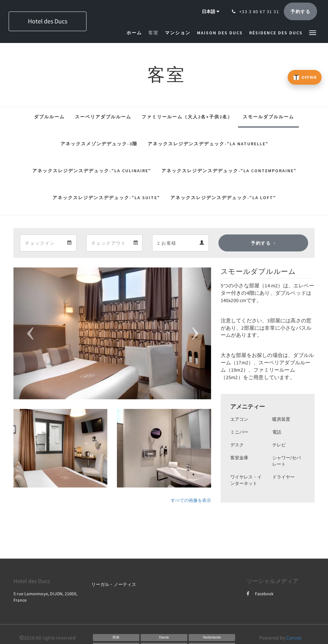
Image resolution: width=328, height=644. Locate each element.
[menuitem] (136, 33)
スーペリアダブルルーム (103, 117)
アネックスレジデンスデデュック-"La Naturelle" (208, 144)
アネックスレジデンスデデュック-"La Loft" (223, 198)
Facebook (260, 594)
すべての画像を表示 (191, 500)
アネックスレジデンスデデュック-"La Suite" (106, 198)
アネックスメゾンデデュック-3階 (99, 144)
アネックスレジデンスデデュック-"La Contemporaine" (229, 171)
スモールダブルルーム (268, 117)
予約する (261, 243)
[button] (313, 32)
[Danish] (164, 638)
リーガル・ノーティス (114, 584)
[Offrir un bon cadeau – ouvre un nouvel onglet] (305, 77)
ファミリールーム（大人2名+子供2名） (187, 117)
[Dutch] (212, 638)
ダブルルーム (49, 117)
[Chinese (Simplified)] (116, 638)
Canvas (294, 638)
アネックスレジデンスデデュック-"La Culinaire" (92, 171)
